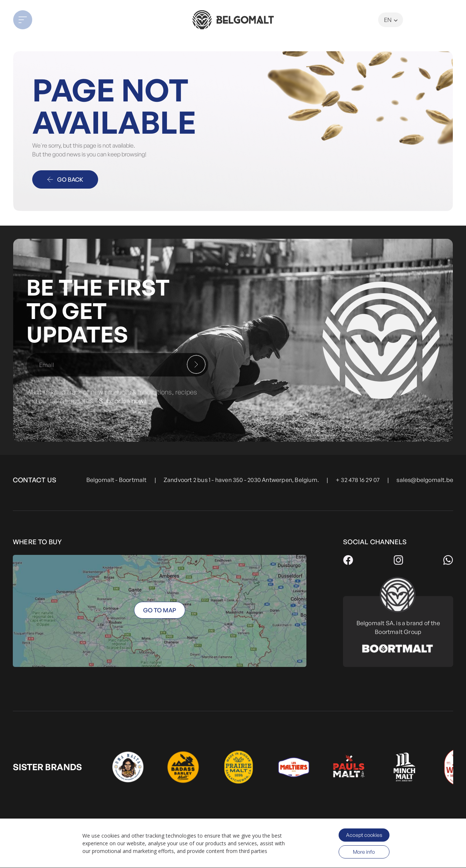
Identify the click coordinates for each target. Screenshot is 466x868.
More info (364, 852)
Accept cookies (364, 835)
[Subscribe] (196, 364)
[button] (57, 20)
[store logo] (233, 20)
